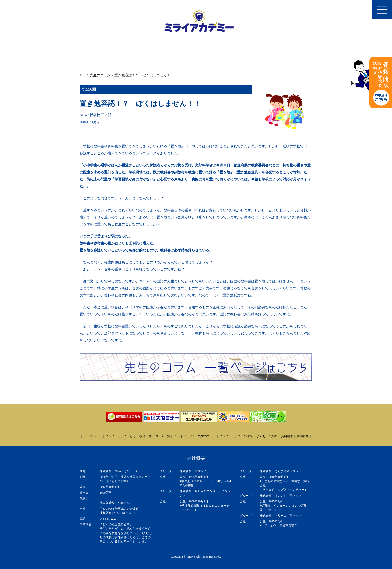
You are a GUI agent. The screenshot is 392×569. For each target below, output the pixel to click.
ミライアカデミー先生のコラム (195, 436)
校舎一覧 (145, 436)
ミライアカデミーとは (121, 436)
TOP (83, 75)
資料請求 (287, 436)
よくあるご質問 (267, 436)
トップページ (93, 436)
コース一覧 (163, 436)
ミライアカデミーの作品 (236, 436)
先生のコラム (100, 75)
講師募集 (303, 436)
